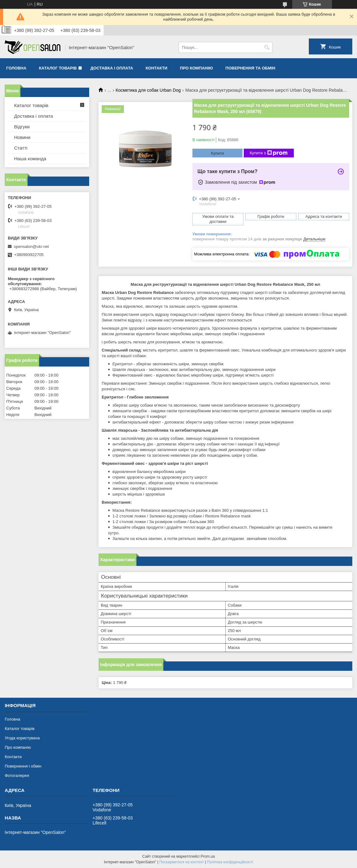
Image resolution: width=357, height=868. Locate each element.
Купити (217, 153)
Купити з (269, 153)
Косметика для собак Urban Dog (148, 90)
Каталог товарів (58, 68)
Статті (21, 148)
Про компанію (196, 68)
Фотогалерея (17, 776)
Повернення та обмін (250, 68)
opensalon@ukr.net (31, 247)
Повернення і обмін (23, 766)
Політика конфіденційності (230, 862)
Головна (16, 68)
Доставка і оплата (112, 68)
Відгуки (22, 127)
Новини (22, 137)
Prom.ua (208, 856)
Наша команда (30, 159)
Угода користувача (22, 738)
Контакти (156, 68)
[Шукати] (267, 47)
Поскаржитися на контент (181, 862)
